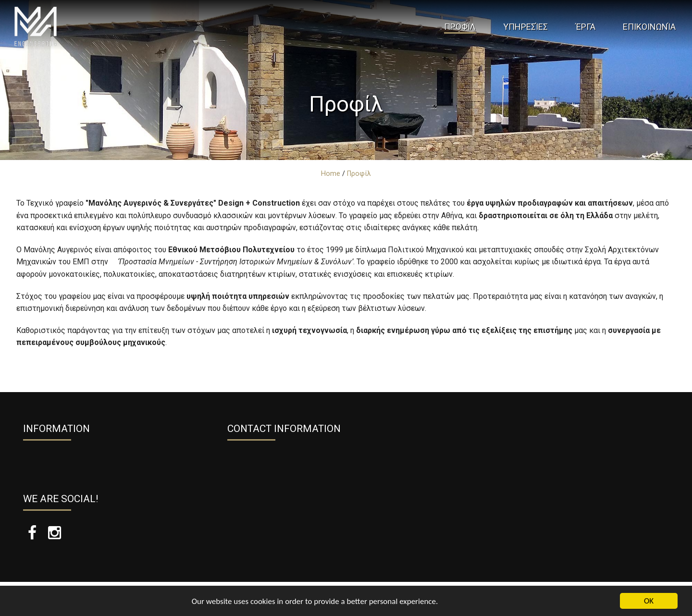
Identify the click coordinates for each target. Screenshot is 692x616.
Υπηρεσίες (525, 27)
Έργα (586, 27)
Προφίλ (460, 27)
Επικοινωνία (649, 27)
